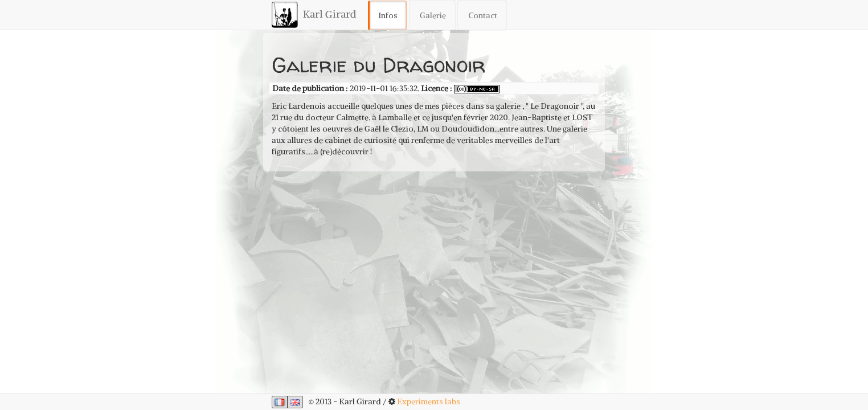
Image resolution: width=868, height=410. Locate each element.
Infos (388, 15)
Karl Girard (314, 15)
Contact (483, 15)
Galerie (433, 15)
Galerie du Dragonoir (378, 65)
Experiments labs (429, 401)
